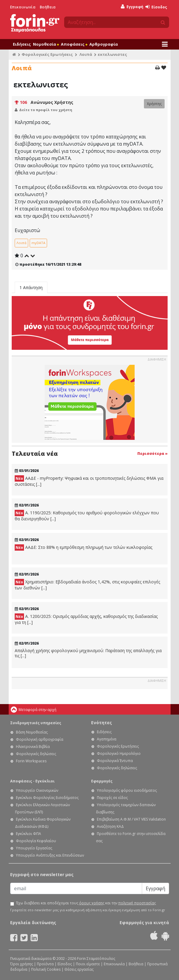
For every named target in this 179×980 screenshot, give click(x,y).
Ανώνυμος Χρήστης (52, 102)
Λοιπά (86, 54)
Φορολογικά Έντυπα (115, 761)
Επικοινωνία (23, 7)
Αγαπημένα (107, 739)
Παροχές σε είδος (112, 798)
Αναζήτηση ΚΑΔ (110, 826)
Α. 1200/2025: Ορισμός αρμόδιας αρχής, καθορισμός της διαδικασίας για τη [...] (86, 619)
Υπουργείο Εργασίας (34, 848)
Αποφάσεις (74, 44)
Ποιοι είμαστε (88, 964)
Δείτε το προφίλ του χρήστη (46, 110)
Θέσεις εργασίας (79, 969)
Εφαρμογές (102, 781)
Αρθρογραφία (104, 44)
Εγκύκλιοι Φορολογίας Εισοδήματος (47, 798)
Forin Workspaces (31, 761)
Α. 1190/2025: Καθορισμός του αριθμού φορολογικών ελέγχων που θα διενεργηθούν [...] (87, 516)
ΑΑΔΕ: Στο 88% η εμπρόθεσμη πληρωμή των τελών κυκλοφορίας (84, 547)
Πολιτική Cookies (46, 969)
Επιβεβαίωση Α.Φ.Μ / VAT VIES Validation (131, 819)
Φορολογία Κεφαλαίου (36, 841)
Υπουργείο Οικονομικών (37, 790)
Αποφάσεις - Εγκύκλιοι (32, 781)
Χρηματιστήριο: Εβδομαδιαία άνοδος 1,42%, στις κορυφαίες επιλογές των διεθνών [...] (87, 585)
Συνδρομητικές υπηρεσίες (36, 723)
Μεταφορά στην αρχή (37, 710)
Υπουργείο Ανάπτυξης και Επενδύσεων (50, 855)
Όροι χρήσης (22, 964)
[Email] (76, 888)
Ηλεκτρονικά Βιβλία (33, 747)
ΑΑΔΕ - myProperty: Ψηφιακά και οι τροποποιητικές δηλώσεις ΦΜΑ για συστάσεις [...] (89, 481)
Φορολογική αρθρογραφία (40, 739)
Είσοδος (156, 7)
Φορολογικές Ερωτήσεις (47, 54)
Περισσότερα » (152, 454)
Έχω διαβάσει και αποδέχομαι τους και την (86, 903)
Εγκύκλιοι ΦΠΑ (28, 834)
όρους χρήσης (92, 903)
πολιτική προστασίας (137, 903)
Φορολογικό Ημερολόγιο (119, 753)
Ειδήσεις (22, 44)
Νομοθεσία (46, 44)
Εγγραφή (132, 7)
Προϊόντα (45, 964)
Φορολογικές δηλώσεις (36, 754)
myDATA (38, 243)
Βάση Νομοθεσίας (32, 732)
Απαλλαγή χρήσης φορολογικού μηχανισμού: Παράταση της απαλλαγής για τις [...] (88, 653)
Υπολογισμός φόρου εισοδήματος (127, 790)
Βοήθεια (48, 7)
